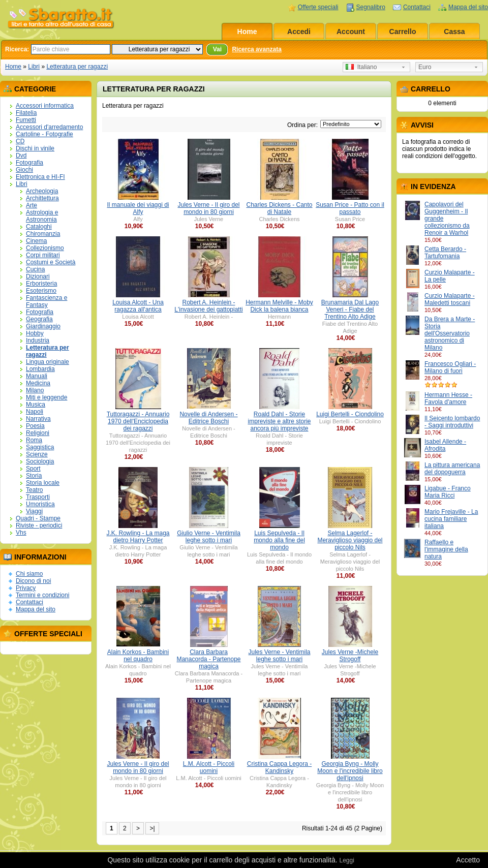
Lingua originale (48, 362)
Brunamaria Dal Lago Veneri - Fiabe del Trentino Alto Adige (350, 309)
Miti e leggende (47, 397)
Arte (32, 205)
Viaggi (34, 511)
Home (247, 32)
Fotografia (29, 163)
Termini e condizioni (42, 595)
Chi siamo (29, 574)
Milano (35, 390)
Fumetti (26, 120)
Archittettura (42, 198)
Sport (33, 469)
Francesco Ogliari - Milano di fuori (450, 367)
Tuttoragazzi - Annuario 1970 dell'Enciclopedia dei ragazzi (138, 421)
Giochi (24, 170)
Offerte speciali (318, 7)
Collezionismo (45, 248)
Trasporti (38, 497)
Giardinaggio (43, 326)
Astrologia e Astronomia (42, 216)
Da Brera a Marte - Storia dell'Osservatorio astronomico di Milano (450, 333)
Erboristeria (41, 284)
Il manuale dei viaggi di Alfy (138, 208)
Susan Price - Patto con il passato (350, 208)
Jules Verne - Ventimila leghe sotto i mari (279, 656)
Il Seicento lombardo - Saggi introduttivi (452, 422)
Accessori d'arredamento (49, 127)
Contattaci (417, 7)
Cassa (454, 32)
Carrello (403, 32)
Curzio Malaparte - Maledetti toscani (450, 299)
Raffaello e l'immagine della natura (446, 549)
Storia (34, 476)
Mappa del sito (468, 7)
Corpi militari (43, 255)
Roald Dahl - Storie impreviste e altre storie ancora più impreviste (279, 421)
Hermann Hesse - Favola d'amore (448, 398)
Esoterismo (41, 291)
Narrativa (38, 419)
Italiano (361, 67)
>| (152, 828)
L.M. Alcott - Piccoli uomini (209, 767)
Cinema (36, 241)
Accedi (299, 32)
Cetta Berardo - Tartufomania (445, 253)
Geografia (39, 319)
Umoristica (40, 504)
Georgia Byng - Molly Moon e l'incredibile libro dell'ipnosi (350, 771)
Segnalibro (371, 7)
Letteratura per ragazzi (77, 67)
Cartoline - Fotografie (44, 134)
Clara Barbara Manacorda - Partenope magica (208, 659)
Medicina (38, 383)
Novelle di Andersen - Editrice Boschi (208, 418)
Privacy (26, 588)
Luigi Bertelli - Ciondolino (350, 414)
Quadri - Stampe (38, 518)
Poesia (35, 426)
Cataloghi (39, 227)
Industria (38, 340)
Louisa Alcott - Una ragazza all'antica (138, 306)
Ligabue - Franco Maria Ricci (448, 492)
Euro (425, 67)
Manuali (37, 376)
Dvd (21, 156)
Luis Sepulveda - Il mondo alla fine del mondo (279, 540)
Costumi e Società (51, 262)
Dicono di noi (33, 581)
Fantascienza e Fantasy (47, 301)
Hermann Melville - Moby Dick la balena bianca (279, 306)
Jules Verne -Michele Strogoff (350, 656)
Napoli (35, 412)
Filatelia (26, 113)
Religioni (38, 433)
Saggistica (40, 447)
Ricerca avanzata (256, 49)
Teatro (34, 490)
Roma (34, 440)
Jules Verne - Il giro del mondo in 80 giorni (208, 208)
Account (351, 32)
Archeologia (42, 191)
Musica (36, 405)
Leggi (346, 860)
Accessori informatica (45, 106)
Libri (34, 67)
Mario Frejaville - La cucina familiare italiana (451, 519)
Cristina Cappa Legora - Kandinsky (279, 767)
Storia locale (43, 483)
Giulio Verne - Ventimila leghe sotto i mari (209, 537)
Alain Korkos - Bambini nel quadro (138, 656)
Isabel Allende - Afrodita (445, 445)
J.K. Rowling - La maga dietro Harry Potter (138, 537)
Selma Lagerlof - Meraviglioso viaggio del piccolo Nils (350, 540)
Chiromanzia (43, 234)
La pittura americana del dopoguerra (452, 469)
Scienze (37, 454)
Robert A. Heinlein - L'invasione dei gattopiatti (208, 306)
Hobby (35, 333)
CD (20, 141)
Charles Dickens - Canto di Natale (279, 208)
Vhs (21, 533)
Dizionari (38, 276)
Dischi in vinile (35, 148)
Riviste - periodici (39, 525)
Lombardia (40, 369)
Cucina (35, 269)
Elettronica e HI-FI (40, 177)
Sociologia (40, 461)
